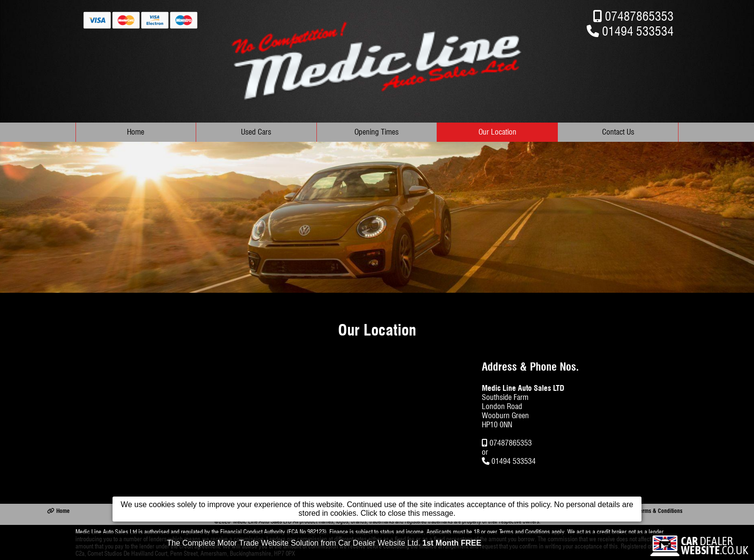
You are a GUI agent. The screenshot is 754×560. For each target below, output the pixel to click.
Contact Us (618, 132)
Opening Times (377, 132)
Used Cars (256, 132)
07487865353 (639, 16)
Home (136, 132)
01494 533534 (638, 31)
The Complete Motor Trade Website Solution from (324, 544)
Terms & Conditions (655, 511)
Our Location (497, 132)
